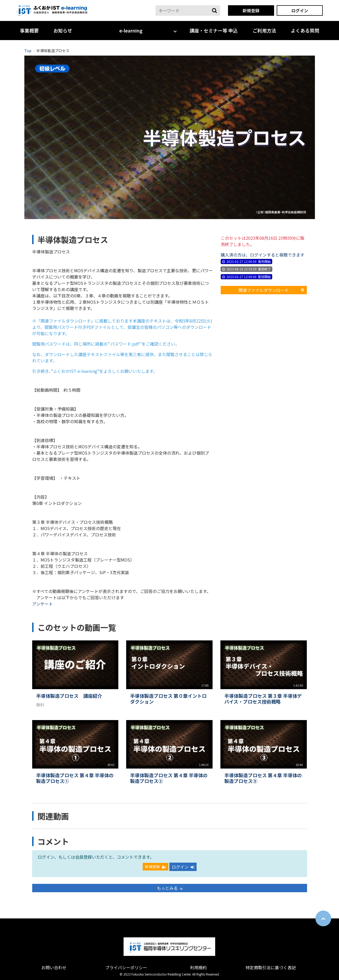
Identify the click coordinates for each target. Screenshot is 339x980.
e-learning (131, 30)
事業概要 (29, 30)
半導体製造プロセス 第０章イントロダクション (168, 699)
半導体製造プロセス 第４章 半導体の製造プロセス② (169, 778)
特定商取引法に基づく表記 (271, 967)
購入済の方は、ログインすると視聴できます (263, 255)
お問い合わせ (54, 967)
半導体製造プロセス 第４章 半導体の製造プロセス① (75, 778)
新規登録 (251, 10)
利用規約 (198, 967)
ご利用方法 (264, 30)
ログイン (300, 10)
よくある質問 (305, 30)
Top (28, 51)
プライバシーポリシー (126, 967)
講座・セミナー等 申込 (214, 30)
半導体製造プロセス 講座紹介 (69, 696)
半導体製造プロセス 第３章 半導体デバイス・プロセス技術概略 (263, 699)
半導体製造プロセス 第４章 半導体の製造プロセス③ (263, 778)
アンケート (43, 604)
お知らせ (63, 30)
